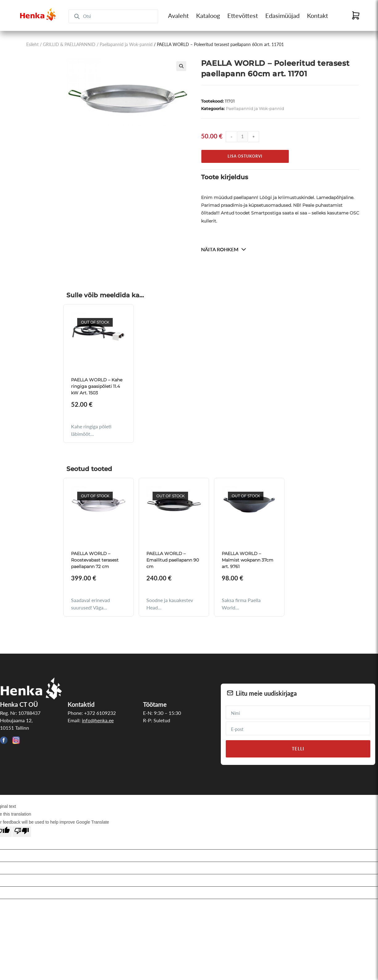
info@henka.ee (98, 720)
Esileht (32, 44)
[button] (181, 66)
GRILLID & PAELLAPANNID (69, 44)
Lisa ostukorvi (245, 156)
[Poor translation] (22, 832)
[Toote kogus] (242, 137)
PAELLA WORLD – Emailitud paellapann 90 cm (173, 560)
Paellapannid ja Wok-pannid (126, 44)
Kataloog (208, 15)
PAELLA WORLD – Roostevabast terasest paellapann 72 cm (95, 560)
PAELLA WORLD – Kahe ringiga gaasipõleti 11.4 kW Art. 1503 (97, 386)
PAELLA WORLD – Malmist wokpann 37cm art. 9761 (248, 560)
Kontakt (317, 15)
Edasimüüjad (282, 15)
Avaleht (178, 15)
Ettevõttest (243, 15)
